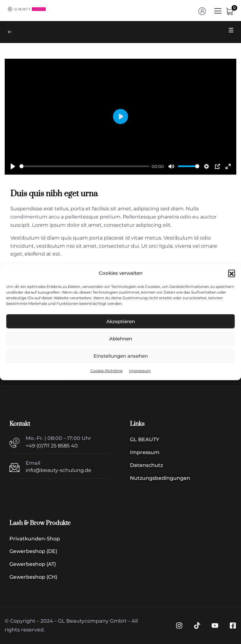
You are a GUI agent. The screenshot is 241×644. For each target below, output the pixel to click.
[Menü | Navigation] (218, 13)
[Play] (13, 166)
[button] (232, 273)
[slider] (84, 166)
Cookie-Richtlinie (107, 371)
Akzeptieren (121, 321)
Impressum (140, 371)
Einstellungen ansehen (121, 356)
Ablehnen (121, 339)
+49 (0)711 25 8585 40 (52, 446)
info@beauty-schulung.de (59, 470)
